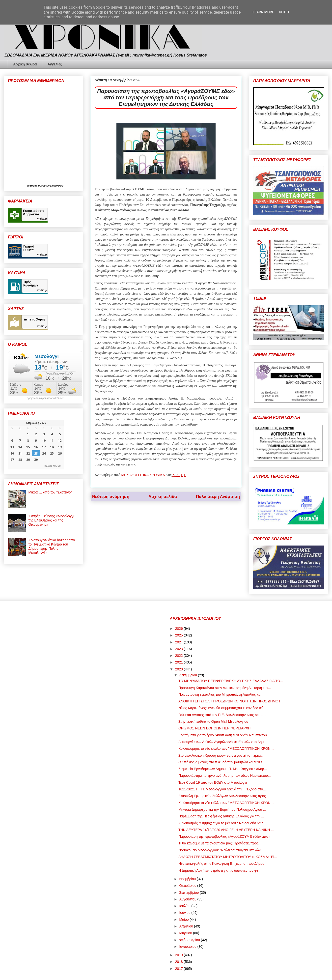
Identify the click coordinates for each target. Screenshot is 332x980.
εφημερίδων (57, 186)
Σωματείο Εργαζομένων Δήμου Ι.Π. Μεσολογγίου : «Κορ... (223, 769)
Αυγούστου (188, 899)
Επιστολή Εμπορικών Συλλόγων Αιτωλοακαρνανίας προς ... (224, 796)
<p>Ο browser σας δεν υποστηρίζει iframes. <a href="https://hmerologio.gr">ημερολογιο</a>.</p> (36, 445)
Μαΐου (184, 920)
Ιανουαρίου (188, 947)
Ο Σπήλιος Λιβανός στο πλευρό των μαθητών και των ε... (222, 762)
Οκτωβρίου (188, 886)
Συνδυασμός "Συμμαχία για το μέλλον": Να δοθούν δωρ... (222, 823)
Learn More (263, 12)
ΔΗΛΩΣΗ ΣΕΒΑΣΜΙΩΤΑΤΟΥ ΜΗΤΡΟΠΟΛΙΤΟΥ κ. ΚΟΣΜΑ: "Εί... (228, 857)
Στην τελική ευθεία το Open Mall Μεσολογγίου (213, 721)
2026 (180, 629)
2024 (180, 642)
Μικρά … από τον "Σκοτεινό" (50, 492)
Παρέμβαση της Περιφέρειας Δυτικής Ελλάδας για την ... (221, 816)
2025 (180, 635)
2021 (180, 662)
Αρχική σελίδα (25, 64)
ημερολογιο (53, 466)
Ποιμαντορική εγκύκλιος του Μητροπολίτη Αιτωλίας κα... (221, 694)
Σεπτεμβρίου (189, 893)
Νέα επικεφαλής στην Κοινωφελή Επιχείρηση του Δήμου (221, 864)
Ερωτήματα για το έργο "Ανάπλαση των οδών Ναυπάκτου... (224, 735)
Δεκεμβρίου (188, 675)
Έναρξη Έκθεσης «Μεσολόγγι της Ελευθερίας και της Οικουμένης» (51, 520)
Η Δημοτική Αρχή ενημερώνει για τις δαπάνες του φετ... (220, 870)
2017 (180, 969)
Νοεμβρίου (188, 879)
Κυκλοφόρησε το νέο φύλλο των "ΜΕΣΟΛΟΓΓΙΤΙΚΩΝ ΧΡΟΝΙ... (226, 749)
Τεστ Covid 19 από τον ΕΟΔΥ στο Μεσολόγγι (213, 782)
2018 (180, 962)
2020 (180, 669)
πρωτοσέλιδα (38, 186)
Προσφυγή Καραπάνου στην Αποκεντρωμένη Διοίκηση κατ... (225, 688)
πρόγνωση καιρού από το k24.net (45, 398)
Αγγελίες (55, 64)
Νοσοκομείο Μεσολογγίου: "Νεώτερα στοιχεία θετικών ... (221, 850)
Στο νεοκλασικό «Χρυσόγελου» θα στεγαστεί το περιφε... (221, 755)
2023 (180, 649)
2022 (180, 656)
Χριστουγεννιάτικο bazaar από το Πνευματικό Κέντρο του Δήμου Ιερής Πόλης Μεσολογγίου (52, 546)
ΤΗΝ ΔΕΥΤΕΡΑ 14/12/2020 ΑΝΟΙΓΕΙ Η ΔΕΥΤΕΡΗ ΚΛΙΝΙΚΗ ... (226, 830)
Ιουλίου (185, 906)
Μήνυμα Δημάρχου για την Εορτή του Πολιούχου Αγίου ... (222, 809)
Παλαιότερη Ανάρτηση (218, 497)
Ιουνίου (185, 913)
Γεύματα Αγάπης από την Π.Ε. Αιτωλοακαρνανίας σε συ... (222, 715)
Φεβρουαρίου (190, 940)
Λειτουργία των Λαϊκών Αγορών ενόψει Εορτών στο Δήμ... (222, 742)
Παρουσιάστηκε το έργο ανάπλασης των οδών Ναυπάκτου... (225, 776)
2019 (180, 955)
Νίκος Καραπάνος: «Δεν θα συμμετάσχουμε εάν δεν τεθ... (222, 708)
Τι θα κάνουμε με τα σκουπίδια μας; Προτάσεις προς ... (220, 843)
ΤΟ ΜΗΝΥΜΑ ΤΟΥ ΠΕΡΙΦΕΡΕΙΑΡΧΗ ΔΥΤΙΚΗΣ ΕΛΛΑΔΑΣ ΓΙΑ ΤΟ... (231, 681)
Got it (284, 12)
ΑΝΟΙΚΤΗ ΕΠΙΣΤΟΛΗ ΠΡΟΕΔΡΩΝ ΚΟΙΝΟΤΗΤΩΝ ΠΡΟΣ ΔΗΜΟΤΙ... (231, 701)
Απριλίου (187, 926)
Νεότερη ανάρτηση (111, 497)
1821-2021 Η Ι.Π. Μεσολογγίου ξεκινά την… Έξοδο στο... (222, 789)
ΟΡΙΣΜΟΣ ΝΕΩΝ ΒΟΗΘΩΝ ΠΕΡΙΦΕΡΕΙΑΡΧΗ (214, 728)
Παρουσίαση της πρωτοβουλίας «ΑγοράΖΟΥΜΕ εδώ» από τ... (226, 836)
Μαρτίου (186, 933)
